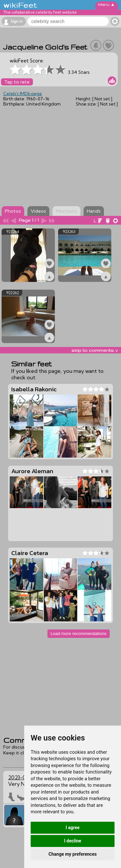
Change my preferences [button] (72, 854)
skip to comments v (95, 350)
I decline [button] (72, 841)
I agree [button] (72, 828)
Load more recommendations (79, 634)
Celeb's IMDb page (23, 94)
